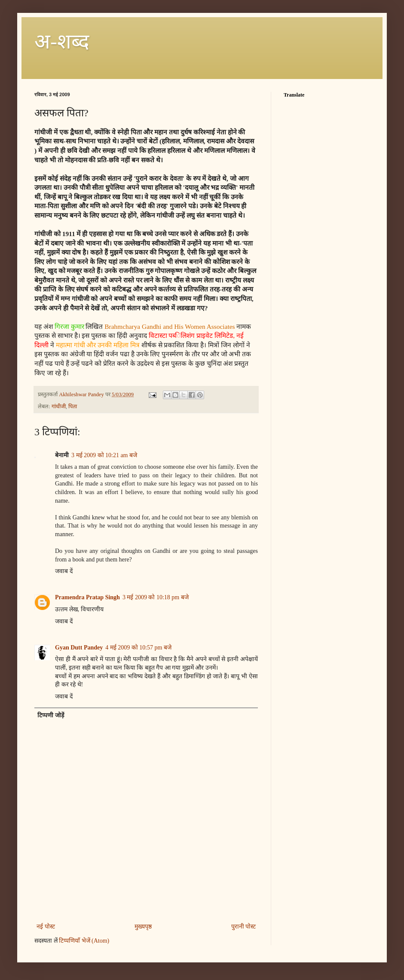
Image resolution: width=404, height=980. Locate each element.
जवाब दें (64, 571)
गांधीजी (59, 407)
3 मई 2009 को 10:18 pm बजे (156, 597)
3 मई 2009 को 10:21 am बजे (104, 455)
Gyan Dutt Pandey (79, 648)
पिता (73, 407)
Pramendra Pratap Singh (87, 597)
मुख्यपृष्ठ (143, 927)
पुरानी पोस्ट (244, 927)
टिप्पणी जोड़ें (51, 715)
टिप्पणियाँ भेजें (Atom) (84, 941)
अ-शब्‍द (62, 41)
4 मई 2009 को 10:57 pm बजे (138, 648)
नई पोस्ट (46, 927)
